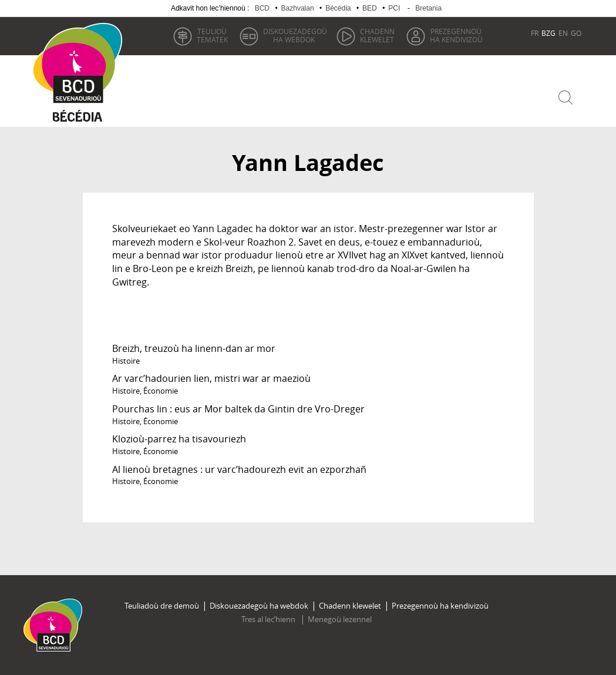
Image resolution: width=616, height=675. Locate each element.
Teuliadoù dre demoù (162, 606)
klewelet (377, 35)
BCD (262, 8)
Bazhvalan (298, 8)
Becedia (78, 118)
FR (535, 33)
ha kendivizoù (456, 35)
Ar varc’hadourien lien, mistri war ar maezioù (211, 378)
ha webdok (295, 35)
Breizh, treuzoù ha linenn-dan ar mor (194, 348)
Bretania (428, 8)
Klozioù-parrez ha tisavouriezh (179, 439)
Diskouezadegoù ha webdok (259, 606)
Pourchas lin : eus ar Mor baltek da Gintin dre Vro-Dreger (238, 409)
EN (563, 33)
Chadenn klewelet (350, 606)
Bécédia (338, 8)
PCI (394, 8)
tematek (212, 35)
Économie (161, 391)
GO (576, 33)
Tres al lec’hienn (269, 619)
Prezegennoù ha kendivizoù (440, 606)
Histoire (126, 361)
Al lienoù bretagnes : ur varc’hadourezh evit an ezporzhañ (239, 469)
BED (370, 8)
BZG (548, 33)
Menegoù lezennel (340, 619)
